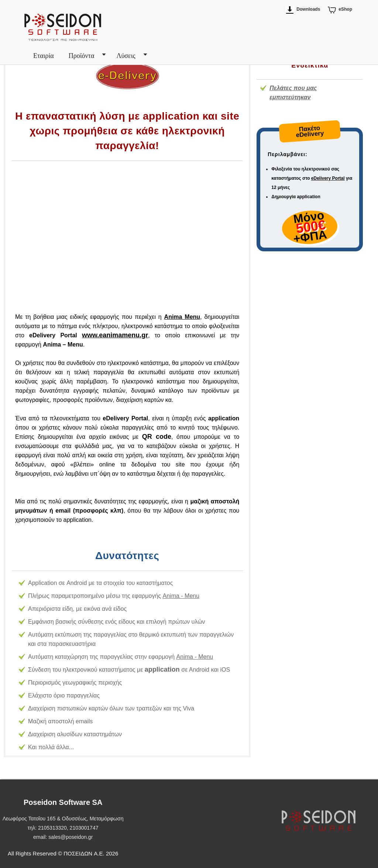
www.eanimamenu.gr (115, 335)
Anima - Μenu (181, 596)
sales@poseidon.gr (71, 837)
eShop (345, 9)
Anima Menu (182, 317)
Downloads (308, 9)
